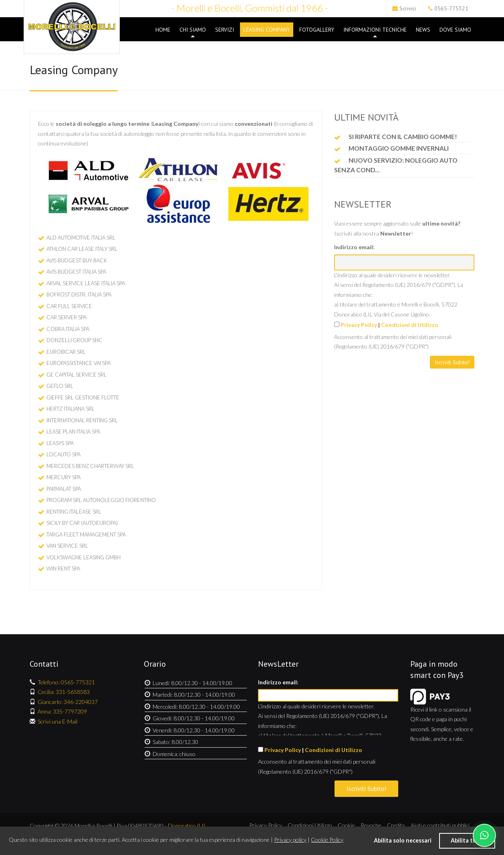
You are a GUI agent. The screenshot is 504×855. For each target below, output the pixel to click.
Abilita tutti (467, 840)
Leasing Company (267, 30)
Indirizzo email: (354, 247)
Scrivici (408, 8)
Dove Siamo (455, 30)
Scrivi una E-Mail (57, 721)
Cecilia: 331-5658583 (64, 692)
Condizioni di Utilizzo (410, 325)
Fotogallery (317, 30)
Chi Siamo (193, 31)
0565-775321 (451, 8)
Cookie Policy (327, 840)
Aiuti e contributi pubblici (440, 825)
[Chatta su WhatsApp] (484, 835)
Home (163, 30)
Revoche (371, 825)
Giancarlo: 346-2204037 (68, 702)
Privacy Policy (359, 325)
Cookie (346, 825)
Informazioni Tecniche (375, 31)
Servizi (225, 30)
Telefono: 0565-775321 (66, 682)
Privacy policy (290, 840)
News (423, 30)
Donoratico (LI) (186, 826)
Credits (396, 825)
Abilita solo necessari (403, 840)
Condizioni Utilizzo (310, 825)
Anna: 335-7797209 (62, 711)
